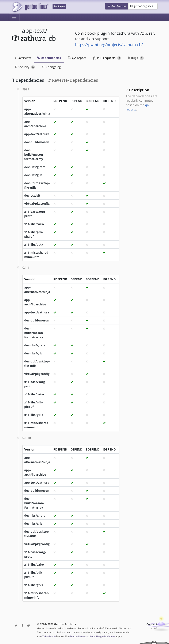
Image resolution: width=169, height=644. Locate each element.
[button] (117, 6)
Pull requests (107, 58)
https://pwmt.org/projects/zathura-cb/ (109, 45)
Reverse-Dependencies (73, 80)
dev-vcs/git (32, 195)
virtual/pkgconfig (37, 204)
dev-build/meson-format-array (34, 155)
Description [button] (139, 90)
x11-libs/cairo (34, 224)
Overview (23, 58)
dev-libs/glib (33, 175)
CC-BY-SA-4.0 (48, 636)
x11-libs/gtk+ (34, 244)
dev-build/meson (37, 142)
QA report (77, 58)
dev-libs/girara (35, 167)
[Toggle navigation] (14, 17)
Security (25, 67)
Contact (152, 624)
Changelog (51, 67)
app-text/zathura (37, 134)
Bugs (136, 58)
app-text (34, 31)
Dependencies (49, 58)
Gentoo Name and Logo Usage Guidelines (92, 636)
